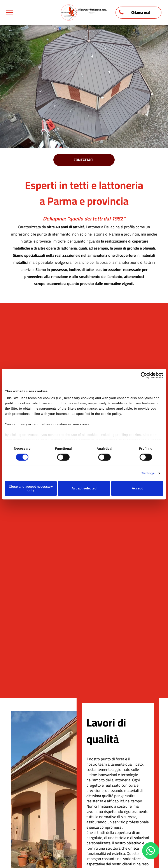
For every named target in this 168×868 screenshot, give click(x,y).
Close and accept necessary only (31, 488)
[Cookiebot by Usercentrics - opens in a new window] (144, 375)
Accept (137, 488)
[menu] (10, 12)
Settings (148, 473)
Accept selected (84, 488)
